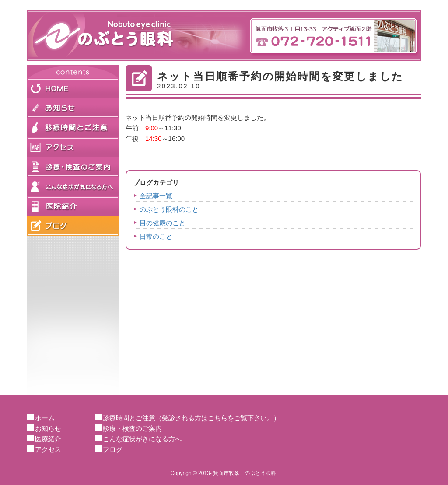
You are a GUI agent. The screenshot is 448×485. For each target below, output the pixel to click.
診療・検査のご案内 (132, 428)
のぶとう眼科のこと (169, 209)
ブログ (113, 449)
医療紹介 (48, 439)
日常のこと (156, 236)
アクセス (48, 449)
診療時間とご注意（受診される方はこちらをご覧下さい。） (191, 418)
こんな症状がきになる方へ (142, 439)
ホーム (45, 418)
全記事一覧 (156, 196)
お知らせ (48, 428)
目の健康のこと (163, 223)
